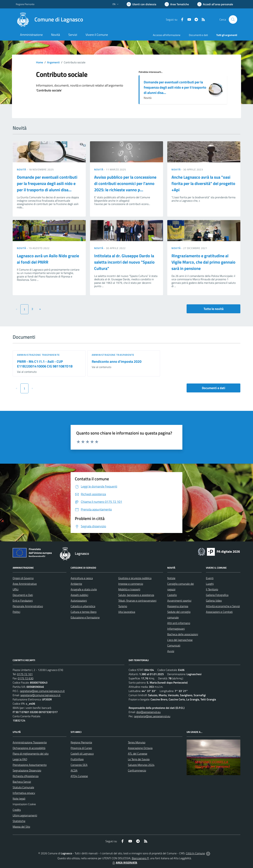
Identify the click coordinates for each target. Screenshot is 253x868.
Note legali (19, 799)
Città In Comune (195, 853)
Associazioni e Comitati (219, 612)
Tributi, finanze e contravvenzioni (137, 601)
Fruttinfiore (77, 759)
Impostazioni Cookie (24, 804)
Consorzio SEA (79, 765)
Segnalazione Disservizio (27, 770)
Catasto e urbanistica (83, 606)
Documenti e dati (214, 388)
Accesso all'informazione (167, 35)
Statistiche (19, 821)
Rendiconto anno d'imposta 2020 (117, 361)
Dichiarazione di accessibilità (29, 748)
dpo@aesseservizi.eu (148, 712)
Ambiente (76, 584)
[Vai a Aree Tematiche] (177, 4)
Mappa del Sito (21, 827)
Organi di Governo (23, 578)
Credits (17, 810)
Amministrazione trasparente (38, 355)
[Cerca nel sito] (233, 19)
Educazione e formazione (85, 617)
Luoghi (210, 584)
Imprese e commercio (131, 584)
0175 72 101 (25, 674)
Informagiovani (176, 629)
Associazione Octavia (140, 748)
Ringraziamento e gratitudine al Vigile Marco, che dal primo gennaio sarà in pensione (203, 262)
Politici (16, 612)
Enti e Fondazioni (23, 601)
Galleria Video (214, 601)
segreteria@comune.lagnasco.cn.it (40, 695)
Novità (22, 169)
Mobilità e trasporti (129, 589)
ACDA (74, 770)
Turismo (123, 606)
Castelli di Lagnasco (82, 754)
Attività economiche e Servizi (223, 606)
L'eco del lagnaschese (180, 640)
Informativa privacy (24, 793)
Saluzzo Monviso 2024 (141, 765)
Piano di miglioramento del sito (31, 754)
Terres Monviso (137, 742)
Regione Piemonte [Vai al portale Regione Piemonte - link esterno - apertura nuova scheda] (25, 4)
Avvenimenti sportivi (179, 601)
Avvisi (171, 651)
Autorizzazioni (79, 601)
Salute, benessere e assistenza (136, 595)
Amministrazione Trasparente (30, 742)
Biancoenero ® (140, 858)
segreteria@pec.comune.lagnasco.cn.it (42, 691)
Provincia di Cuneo (81, 748)
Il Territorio (212, 589)
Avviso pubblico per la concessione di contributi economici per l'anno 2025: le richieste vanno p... (125, 183)
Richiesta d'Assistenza (26, 776)
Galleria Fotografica (217, 595)
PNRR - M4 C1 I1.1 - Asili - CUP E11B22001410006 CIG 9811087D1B (45, 364)
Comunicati (174, 645)
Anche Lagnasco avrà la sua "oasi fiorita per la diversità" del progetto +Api (203, 183)
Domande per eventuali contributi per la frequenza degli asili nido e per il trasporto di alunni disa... (175, 87)
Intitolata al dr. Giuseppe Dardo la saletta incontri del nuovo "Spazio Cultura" (124, 262)
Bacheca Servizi (22, 782)
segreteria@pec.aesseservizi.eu (152, 716)
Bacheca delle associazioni (183, 634)
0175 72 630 (26, 678)
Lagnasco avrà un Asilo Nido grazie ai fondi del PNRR (48, 259)
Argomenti (53, 62)
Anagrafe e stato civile (84, 589)
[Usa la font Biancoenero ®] (141, 4)
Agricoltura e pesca (82, 578)
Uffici (16, 589)
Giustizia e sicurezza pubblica (135, 578)
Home (40, 62)
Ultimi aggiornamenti (25, 815)
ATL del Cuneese (138, 754)
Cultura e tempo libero (84, 612)
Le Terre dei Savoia (139, 759)
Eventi (210, 578)
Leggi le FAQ (20, 759)
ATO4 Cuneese (79, 776)
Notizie (171, 578)
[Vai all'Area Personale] (215, 4)
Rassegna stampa (178, 606)
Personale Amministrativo (28, 606)
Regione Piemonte (81, 742)
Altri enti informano (179, 623)
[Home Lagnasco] (49, 19)
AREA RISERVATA (124, 863)
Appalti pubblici (79, 595)
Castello (172, 595)
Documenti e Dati (23, 595)
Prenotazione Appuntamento (30, 765)
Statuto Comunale (23, 787)
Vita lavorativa (127, 612)
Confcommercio (137, 770)
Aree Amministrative (25, 584)
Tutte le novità (214, 309)
